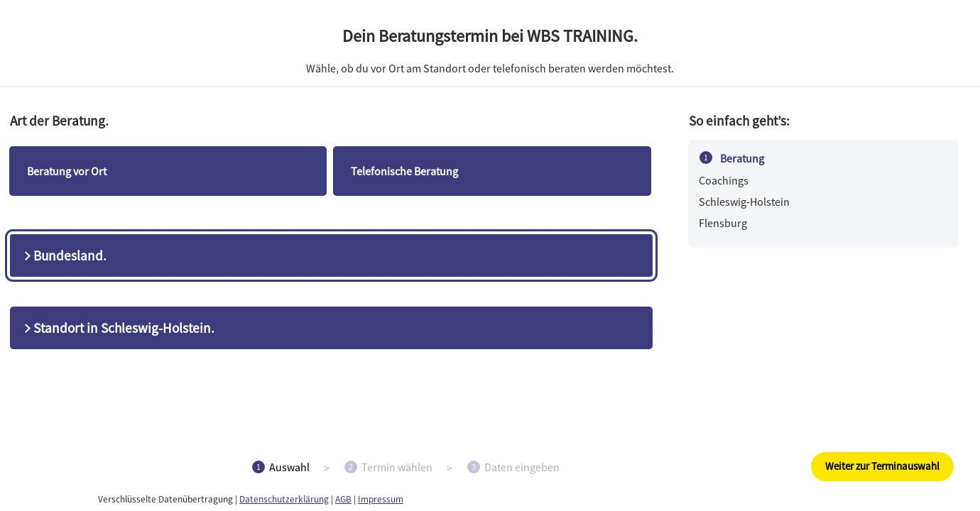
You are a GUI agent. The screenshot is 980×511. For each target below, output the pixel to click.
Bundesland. (64, 255)
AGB (343, 499)
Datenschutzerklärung (284, 499)
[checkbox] (168, 171)
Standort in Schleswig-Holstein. (118, 328)
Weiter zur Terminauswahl (882, 466)
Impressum (381, 499)
